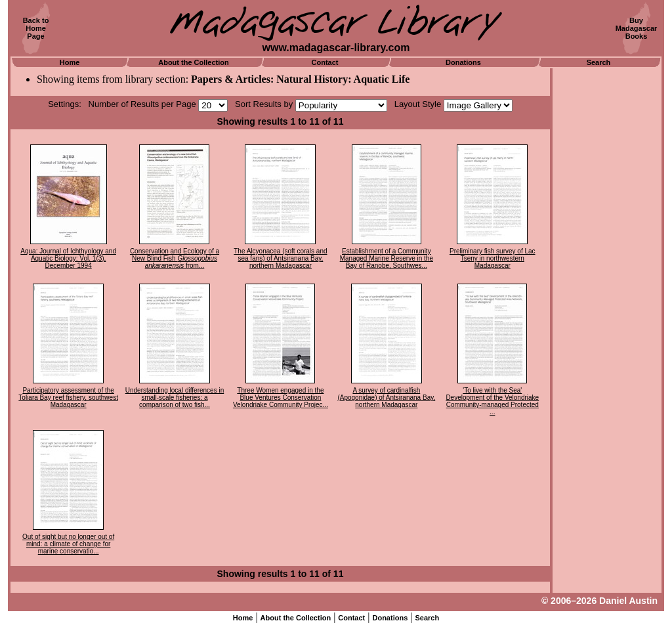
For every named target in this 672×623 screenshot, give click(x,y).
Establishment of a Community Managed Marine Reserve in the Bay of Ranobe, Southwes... (387, 258)
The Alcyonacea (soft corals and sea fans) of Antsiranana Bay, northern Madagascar (280, 258)
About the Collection (194, 62)
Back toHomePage (36, 28)
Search (599, 62)
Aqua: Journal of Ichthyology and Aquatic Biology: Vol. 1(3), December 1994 (68, 258)
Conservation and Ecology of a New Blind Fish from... (175, 258)
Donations (463, 62)
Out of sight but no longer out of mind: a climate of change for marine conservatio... (68, 544)
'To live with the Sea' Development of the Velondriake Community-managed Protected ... (492, 401)
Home (70, 62)
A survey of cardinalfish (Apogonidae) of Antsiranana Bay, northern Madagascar (386, 397)
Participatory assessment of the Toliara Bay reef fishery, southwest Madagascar (68, 397)
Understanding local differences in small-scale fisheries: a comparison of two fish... (175, 397)
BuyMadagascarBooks (637, 28)
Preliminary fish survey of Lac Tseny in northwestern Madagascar (493, 258)
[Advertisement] (607, 266)
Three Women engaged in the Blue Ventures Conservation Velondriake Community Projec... (281, 397)
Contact (325, 62)
